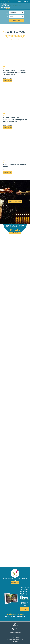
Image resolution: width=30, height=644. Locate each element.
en (7, 16)
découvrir (16, 20)
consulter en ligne (24, 609)
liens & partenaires (15, 633)
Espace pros (23, 1)
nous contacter (15, 583)
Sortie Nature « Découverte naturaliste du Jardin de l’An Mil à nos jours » (15, 73)
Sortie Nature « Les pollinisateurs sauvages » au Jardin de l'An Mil (15, 120)
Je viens (6, 13)
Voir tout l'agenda (15, 202)
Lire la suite (8, 81)
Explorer (15, 233)
